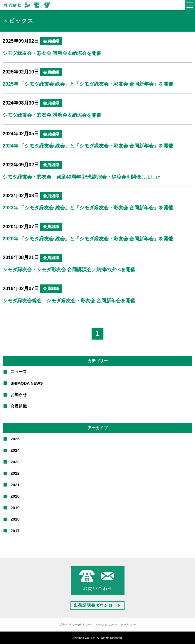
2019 (15, 508)
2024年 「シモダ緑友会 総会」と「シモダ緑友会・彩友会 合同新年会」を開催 (88, 146)
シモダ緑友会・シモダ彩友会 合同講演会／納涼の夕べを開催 (69, 270)
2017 (15, 531)
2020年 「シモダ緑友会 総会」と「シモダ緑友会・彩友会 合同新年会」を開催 (88, 239)
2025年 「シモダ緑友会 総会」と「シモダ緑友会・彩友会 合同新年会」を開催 (88, 84)
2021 (15, 485)
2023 (15, 462)
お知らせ (19, 395)
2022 (15, 473)
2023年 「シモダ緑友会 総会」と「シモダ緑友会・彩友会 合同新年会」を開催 (88, 208)
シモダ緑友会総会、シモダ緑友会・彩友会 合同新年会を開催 (69, 301)
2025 (15, 439)
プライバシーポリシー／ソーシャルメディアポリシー (97, 625)
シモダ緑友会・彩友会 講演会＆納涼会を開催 (52, 53)
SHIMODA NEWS (27, 383)
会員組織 (51, 41)
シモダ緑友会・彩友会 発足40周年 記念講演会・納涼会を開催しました (81, 177)
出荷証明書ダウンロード (97, 605)
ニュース (19, 372)
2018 (15, 519)
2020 (15, 496)
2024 (15, 450)
